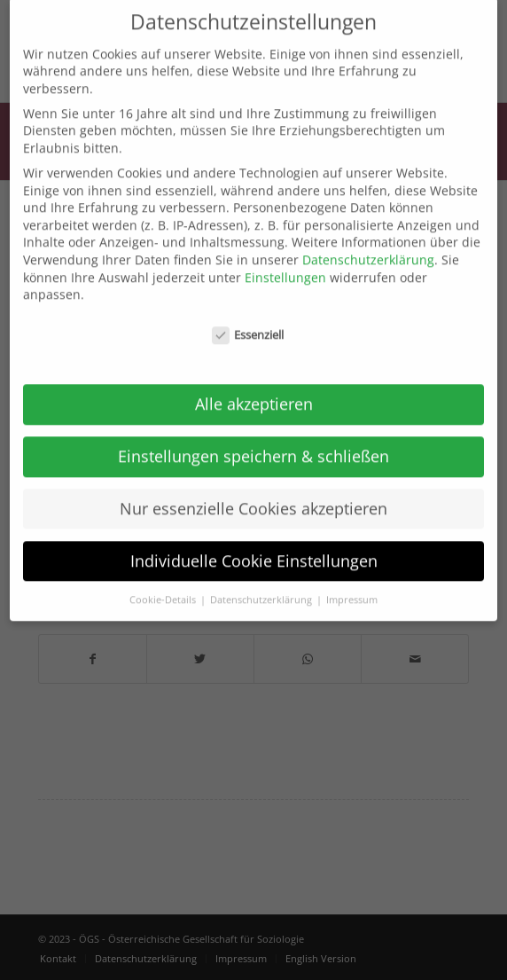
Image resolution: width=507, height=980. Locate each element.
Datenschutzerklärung (368, 244)
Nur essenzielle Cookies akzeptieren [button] (253, 492)
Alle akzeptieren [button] (254, 388)
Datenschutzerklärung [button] (262, 584)
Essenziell (248, 320)
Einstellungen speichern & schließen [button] (253, 440)
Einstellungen (285, 261)
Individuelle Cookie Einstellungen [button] (254, 545)
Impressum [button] (352, 584)
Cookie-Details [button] (164, 584)
